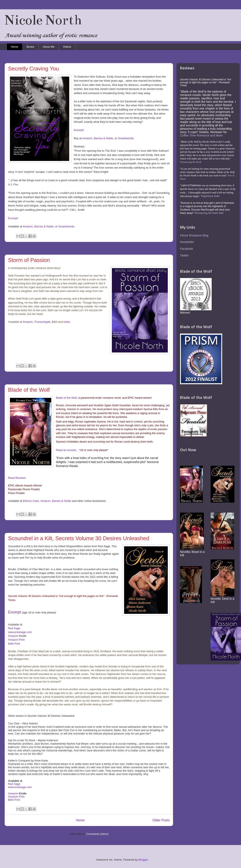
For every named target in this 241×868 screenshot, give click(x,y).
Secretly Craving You (33, 69)
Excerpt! (79, 130)
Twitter (184, 255)
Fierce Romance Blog (194, 235)
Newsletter (187, 242)
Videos (67, 47)
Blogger (143, 860)
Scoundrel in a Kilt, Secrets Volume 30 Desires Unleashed (79, 538)
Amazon (87, 138)
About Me (49, 47)
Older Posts (161, 820)
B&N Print (14, 644)
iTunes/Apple (42, 322)
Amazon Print (16, 640)
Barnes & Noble (104, 138)
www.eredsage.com (20, 787)
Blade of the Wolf (29, 390)
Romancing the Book (191, 162)
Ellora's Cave (31, 501)
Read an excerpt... (67, 450)
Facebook (186, 249)
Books (30, 47)
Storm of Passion (29, 260)
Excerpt (14, 612)
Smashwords (126, 138)
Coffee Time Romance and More (201, 135)
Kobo (67, 322)
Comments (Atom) (97, 834)
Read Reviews (17, 478)
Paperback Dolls (210, 196)
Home (15, 47)
